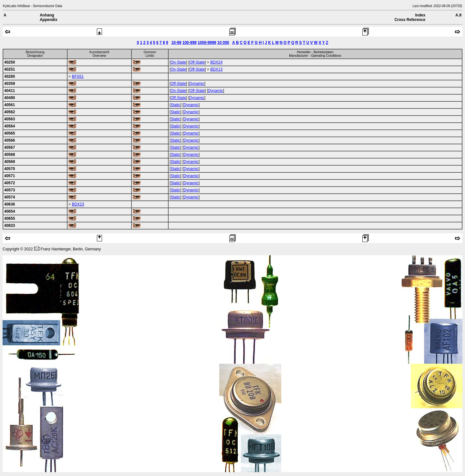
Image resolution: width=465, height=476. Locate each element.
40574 (10, 197)
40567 (10, 147)
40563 (10, 119)
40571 (10, 176)
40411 (10, 91)
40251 (10, 69)
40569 (10, 162)
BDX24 (216, 62)
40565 (10, 133)
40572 (10, 183)
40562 (10, 112)
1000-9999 (207, 43)
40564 (10, 126)
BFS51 (78, 76)
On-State (178, 62)
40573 (10, 190)
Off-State (197, 62)
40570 (10, 169)
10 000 (223, 43)
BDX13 (216, 69)
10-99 (176, 43)
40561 (10, 105)
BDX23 (78, 204)
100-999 (190, 43)
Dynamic (197, 84)
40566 (10, 140)
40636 (10, 204)
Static (175, 105)
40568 (10, 155)
